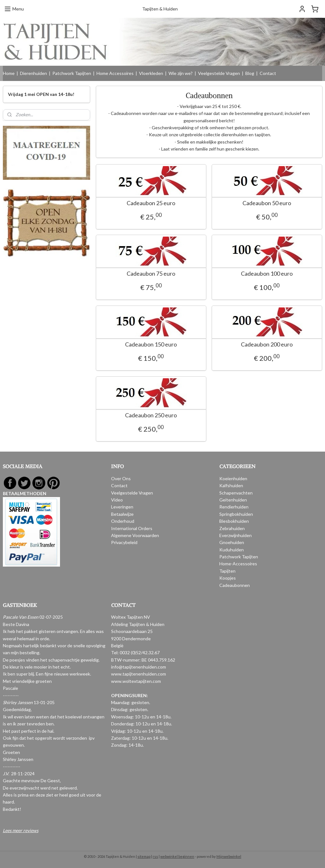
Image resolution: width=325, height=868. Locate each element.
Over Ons (121, 478)
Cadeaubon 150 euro (151, 344)
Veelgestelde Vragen (219, 73)
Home (9, 73)
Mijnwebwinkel (229, 856)
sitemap (144, 856)
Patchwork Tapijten (72, 73)
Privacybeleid (124, 542)
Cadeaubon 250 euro (151, 415)
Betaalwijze (122, 514)
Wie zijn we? (181, 73)
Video (117, 500)
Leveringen (122, 507)
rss (155, 856)
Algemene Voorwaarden (135, 535)
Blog (250, 73)
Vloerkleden (151, 73)
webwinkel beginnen (177, 856)
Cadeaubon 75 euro (151, 274)
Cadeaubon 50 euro (267, 203)
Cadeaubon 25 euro (151, 203)
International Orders (132, 528)
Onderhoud (123, 521)
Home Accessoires (115, 73)
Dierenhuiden (33, 73)
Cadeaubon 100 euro (267, 274)
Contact (268, 73)
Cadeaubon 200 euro (267, 344)
